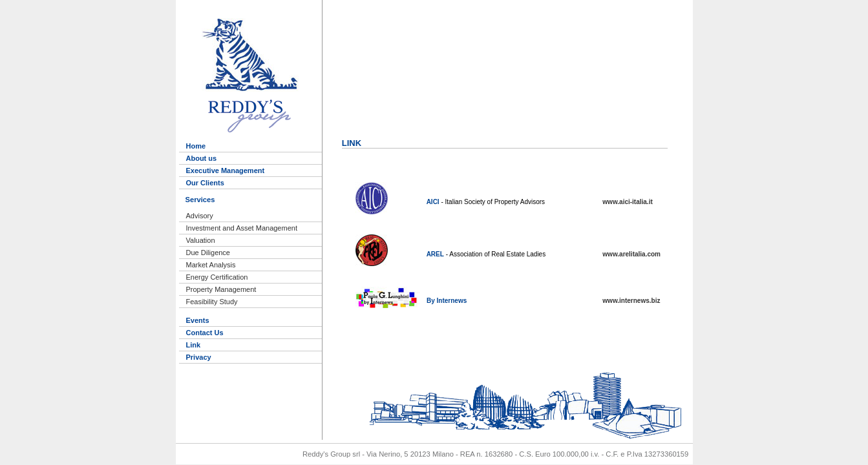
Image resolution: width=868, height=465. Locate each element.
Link (194, 345)
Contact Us (205, 333)
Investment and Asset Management (242, 228)
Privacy (199, 357)
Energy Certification (217, 277)
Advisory (200, 216)
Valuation (201, 240)
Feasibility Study (212, 302)
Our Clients (205, 183)
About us (202, 158)
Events (198, 320)
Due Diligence (208, 253)
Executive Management (226, 170)
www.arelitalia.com (631, 254)
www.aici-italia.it (627, 202)
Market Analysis (211, 265)
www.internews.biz (631, 301)
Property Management (221, 289)
